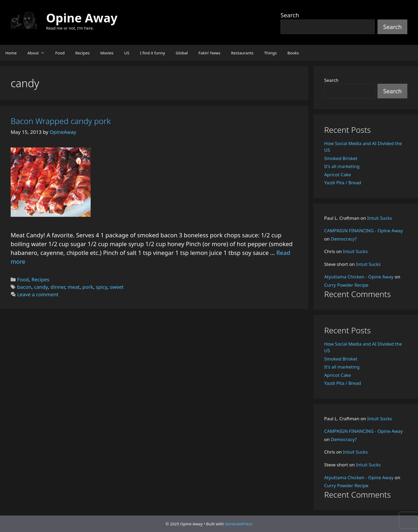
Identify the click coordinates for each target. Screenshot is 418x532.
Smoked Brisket (341, 158)
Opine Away (82, 18)
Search (290, 15)
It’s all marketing (342, 166)
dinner (58, 287)
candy (41, 287)
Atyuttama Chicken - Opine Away (359, 277)
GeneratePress (239, 524)
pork (88, 287)
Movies (107, 53)
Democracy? (344, 239)
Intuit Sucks (380, 218)
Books (293, 53)
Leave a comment (38, 294)
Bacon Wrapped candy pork (61, 121)
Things (270, 53)
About (39, 53)
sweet (117, 287)
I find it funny (152, 53)
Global (182, 53)
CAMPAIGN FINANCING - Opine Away (363, 231)
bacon (24, 287)
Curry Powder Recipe (346, 285)
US (127, 53)
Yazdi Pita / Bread (343, 183)
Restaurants (242, 53)
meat (74, 287)
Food (60, 53)
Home (11, 53)
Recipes (82, 53)
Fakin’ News (210, 53)
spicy (101, 287)
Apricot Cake (338, 175)
